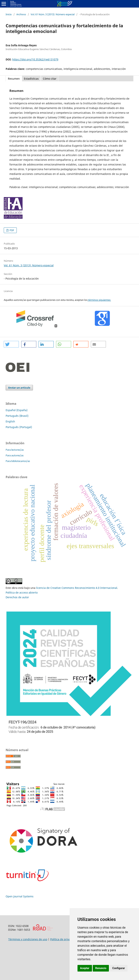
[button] (11, 344)
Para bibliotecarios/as (18, 461)
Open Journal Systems (20, 896)
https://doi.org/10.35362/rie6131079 (35, 59)
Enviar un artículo (19, 388)
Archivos (21, 14)
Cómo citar (50, 79)
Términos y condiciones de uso (28, 939)
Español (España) (17, 410)
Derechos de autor (17, 597)
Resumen (14, 79)
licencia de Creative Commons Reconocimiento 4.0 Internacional (77, 588)
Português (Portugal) (19, 427)
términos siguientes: (99, 300)
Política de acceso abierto (22, 592)
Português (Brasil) (17, 416)
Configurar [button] (119, 968)
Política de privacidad (64, 939)
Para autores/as (15, 455)
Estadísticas (31, 79)
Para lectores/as (15, 450)
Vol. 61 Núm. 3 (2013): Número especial (53, 14)
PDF (12, 230)
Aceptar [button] (85, 968)
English (10, 421)
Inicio (9, 14)
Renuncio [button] (101, 968)
